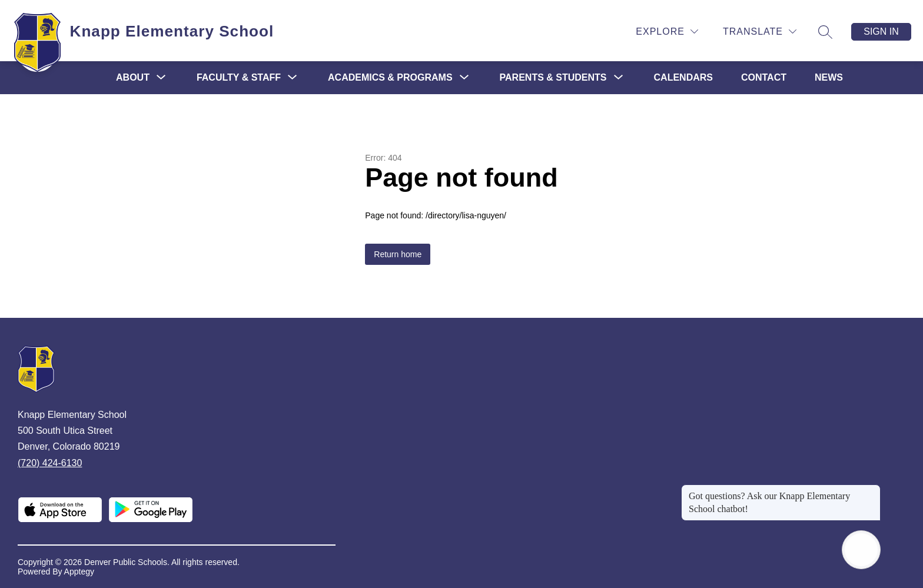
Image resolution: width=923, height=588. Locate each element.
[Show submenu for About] (133, 78)
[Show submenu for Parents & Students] (553, 78)
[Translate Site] (760, 31)
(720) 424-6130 (50, 463)
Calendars (683, 77)
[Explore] (667, 31)
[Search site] (825, 32)
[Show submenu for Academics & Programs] (390, 78)
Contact (764, 77)
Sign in (881, 31)
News (829, 77)
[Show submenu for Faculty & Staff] (239, 78)
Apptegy (79, 572)
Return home (398, 254)
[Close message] (871, 490)
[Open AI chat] (861, 550)
